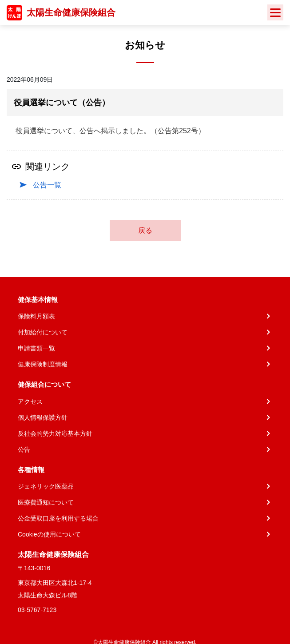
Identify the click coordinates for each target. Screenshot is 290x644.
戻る (145, 230)
